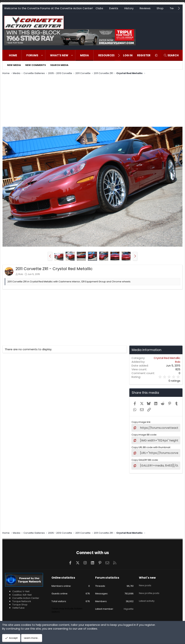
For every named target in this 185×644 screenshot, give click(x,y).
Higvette (129, 606)
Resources (107, 55)
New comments (36, 65)
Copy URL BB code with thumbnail (151, 446)
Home (13, 55)
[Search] (171, 55)
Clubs (99, 8)
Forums (32, 55)
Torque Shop (20, 602)
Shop (160, 8)
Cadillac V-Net (21, 589)
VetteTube (18, 605)
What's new (59, 55)
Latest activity (147, 594)
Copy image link (141, 422)
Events (114, 8)
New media (14, 65)
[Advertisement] (92, 101)
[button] (42, 55)
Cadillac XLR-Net (22, 592)
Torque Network (22, 599)
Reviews (145, 8)
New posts (145, 581)
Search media (59, 65)
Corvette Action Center (26, 596)
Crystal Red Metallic (167, 358)
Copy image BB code (144, 434)
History (129, 8)
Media (84, 55)
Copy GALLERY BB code (145, 458)
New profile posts (149, 588)
